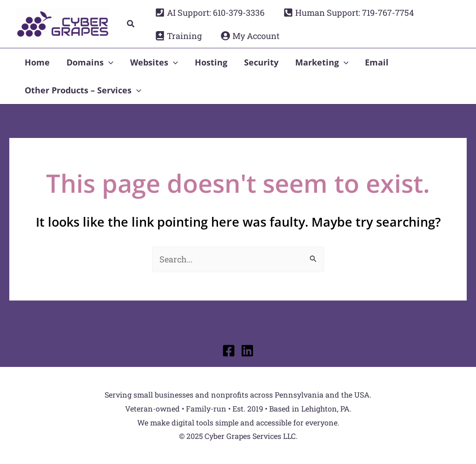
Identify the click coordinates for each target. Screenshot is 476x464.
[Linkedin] (247, 351)
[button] (131, 24)
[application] (109, 62)
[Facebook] (229, 351)
